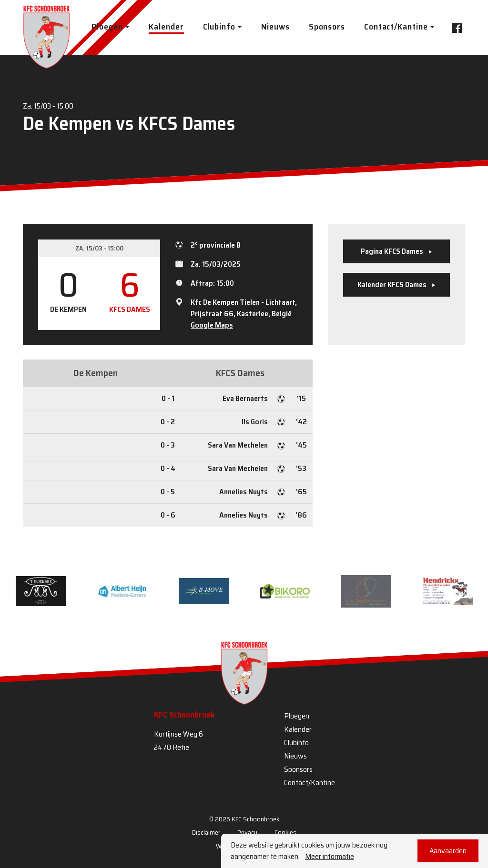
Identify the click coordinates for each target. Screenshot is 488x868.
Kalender (166, 27)
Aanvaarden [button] (448, 851)
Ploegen (297, 716)
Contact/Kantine (310, 783)
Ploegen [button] (107, 27)
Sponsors (327, 27)
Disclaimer (206, 832)
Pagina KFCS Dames (396, 251)
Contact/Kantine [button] (396, 27)
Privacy (247, 832)
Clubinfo (296, 743)
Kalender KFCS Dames (396, 284)
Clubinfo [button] (219, 27)
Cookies (285, 832)
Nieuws (275, 27)
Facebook (454, 27)
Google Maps (212, 325)
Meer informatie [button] (330, 857)
